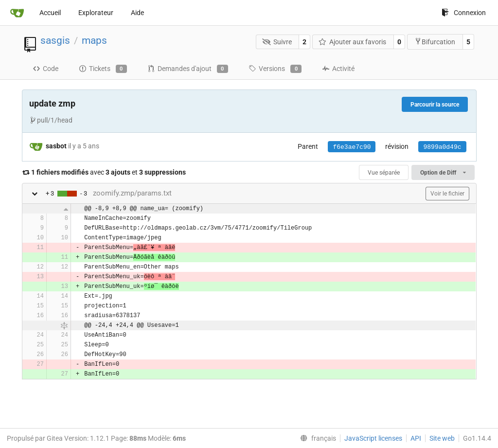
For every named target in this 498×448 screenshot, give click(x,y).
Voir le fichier (447, 194)
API (416, 438)
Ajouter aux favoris (353, 42)
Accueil (50, 13)
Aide (137, 13)
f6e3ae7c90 (352, 147)
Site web (442, 438)
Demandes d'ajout (188, 69)
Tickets (103, 69)
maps (94, 40)
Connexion (464, 13)
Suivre (277, 42)
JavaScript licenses (373, 438)
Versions (275, 69)
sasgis (55, 40)
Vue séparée (384, 173)
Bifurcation (435, 42)
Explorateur (96, 13)
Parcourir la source (435, 105)
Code (45, 69)
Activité (338, 69)
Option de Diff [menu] (443, 173)
